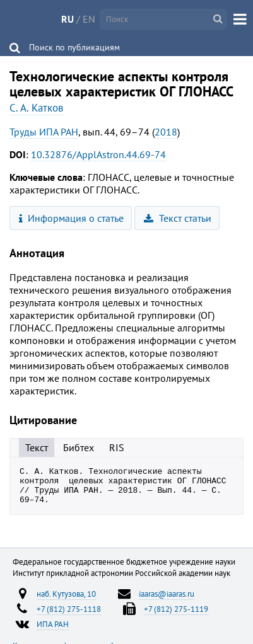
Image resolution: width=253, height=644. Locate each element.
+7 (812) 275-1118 (69, 616)
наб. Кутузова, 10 (66, 601)
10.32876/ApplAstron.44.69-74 (98, 154)
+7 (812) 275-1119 (176, 616)
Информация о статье (72, 218)
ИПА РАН (53, 631)
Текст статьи (178, 218)
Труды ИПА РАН (44, 132)
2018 (166, 132)
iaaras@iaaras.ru (167, 601)
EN (89, 19)
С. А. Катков (36, 108)
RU (68, 19)
